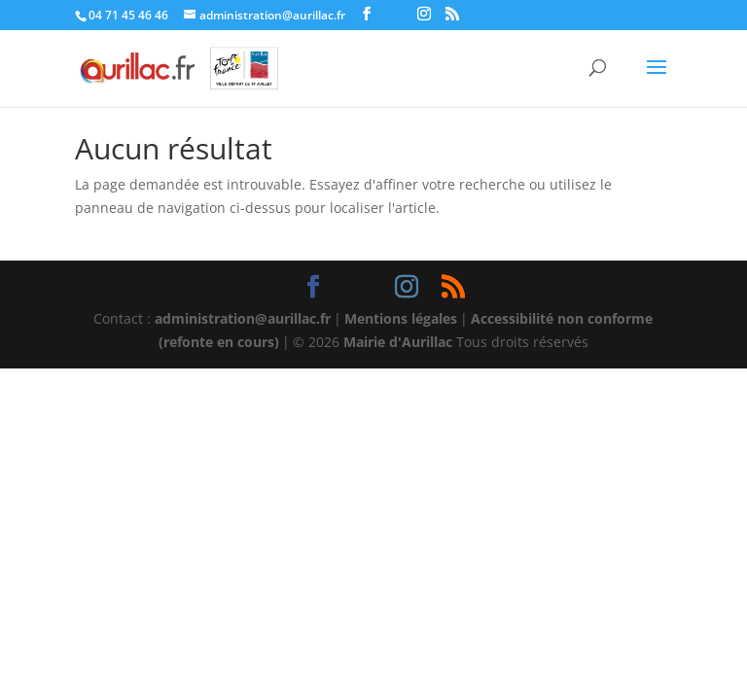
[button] (657, 80)
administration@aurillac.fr (243, 318)
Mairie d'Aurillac (398, 342)
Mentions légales (401, 318)
